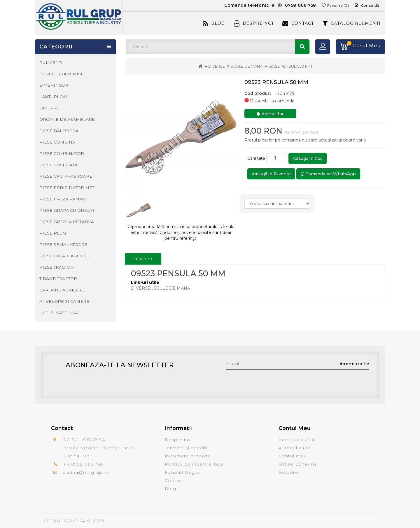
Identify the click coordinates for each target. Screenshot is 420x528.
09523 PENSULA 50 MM (290, 66)
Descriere (143, 259)
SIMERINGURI (55, 85)
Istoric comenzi (297, 464)
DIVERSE (217, 66)
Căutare (302, 47)
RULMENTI (51, 62)
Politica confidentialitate (194, 464)
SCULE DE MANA (247, 66)
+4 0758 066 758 (83, 464)
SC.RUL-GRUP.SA (65, 521)
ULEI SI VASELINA (59, 313)
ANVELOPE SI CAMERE (64, 301)
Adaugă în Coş (308, 158)
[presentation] (270, 381)
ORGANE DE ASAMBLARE (67, 119)
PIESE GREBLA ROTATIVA (67, 222)
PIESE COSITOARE (59, 165)
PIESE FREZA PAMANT (64, 199)
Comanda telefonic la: (270, 5)
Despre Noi (254, 23)
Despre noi (178, 440)
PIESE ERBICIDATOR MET (67, 188)
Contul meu (293, 456)
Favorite (288, 472)
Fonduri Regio (182, 472)
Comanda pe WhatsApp (328, 174)
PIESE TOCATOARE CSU (64, 256)
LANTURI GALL (55, 97)
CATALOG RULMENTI (352, 23)
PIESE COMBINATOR (62, 153)
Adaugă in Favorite (271, 174)
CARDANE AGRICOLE (62, 290)
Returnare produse (188, 456)
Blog (214, 23)
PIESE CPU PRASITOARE (66, 176)
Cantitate (256, 158)
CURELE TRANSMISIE (62, 74)
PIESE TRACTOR (56, 267)
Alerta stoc (270, 114)
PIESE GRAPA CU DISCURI (68, 210)
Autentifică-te (295, 448)
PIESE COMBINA (57, 142)
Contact (298, 23)
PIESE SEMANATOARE (63, 244)
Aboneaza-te (354, 364)
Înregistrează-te (298, 440)
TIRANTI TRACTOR (58, 279)
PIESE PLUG (53, 233)
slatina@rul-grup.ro (86, 472)
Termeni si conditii (187, 448)
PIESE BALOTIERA (59, 131)
